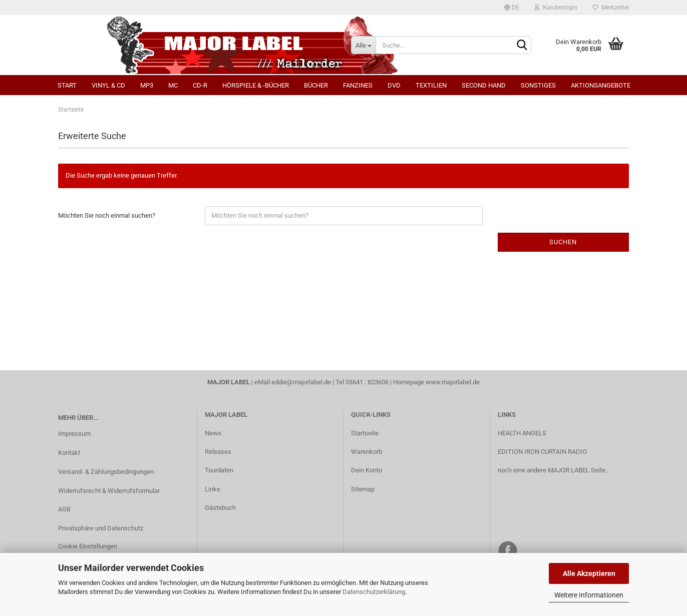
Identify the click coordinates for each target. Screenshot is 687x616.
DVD (394, 85)
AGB (64, 509)
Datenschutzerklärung (374, 592)
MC (173, 85)
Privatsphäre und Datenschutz (101, 528)
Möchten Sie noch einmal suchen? (107, 215)
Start (67, 85)
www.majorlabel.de (453, 382)
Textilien (431, 85)
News (213, 433)
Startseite (365, 433)
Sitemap (363, 489)
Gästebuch (220, 508)
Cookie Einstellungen (88, 546)
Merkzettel (611, 8)
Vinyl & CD (108, 85)
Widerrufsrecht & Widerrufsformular (109, 491)
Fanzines (358, 85)
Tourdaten (219, 470)
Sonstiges (538, 85)
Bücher (316, 85)
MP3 (147, 85)
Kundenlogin (556, 8)
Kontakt (69, 453)
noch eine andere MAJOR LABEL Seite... (554, 470)
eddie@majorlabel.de (301, 382)
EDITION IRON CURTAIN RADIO (542, 452)
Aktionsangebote (601, 85)
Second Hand (484, 85)
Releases (218, 452)
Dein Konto (367, 470)
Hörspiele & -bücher (256, 85)
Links (213, 489)
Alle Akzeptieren (589, 573)
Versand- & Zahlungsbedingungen (106, 472)
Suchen (563, 242)
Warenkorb (367, 452)
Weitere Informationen (589, 595)
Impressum (74, 434)
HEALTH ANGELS (522, 433)
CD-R (200, 85)
